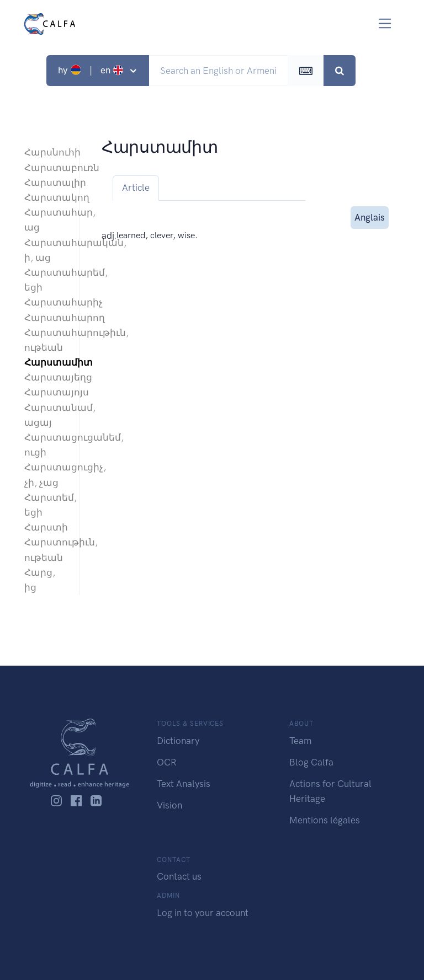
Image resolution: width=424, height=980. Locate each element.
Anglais (370, 216)
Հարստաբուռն (46, 168)
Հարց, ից (40, 580)
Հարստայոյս (46, 392)
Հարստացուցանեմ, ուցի (46, 445)
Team (300, 741)
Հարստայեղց (46, 377)
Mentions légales (325, 820)
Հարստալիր (46, 183)
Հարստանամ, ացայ (46, 415)
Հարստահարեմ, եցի (46, 280)
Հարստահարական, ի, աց (46, 250)
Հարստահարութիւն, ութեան (46, 340)
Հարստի (46, 527)
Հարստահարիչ (46, 302)
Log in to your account (203, 913)
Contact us (179, 876)
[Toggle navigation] (385, 23)
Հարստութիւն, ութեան (46, 550)
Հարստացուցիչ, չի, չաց (46, 475)
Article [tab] (136, 188)
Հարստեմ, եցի (46, 505)
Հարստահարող (46, 318)
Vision (169, 805)
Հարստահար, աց (46, 220)
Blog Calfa (311, 762)
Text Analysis (184, 784)
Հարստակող (46, 197)
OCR (166, 762)
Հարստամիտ (46, 362)
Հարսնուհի (46, 152)
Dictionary (178, 741)
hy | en (92, 70)
